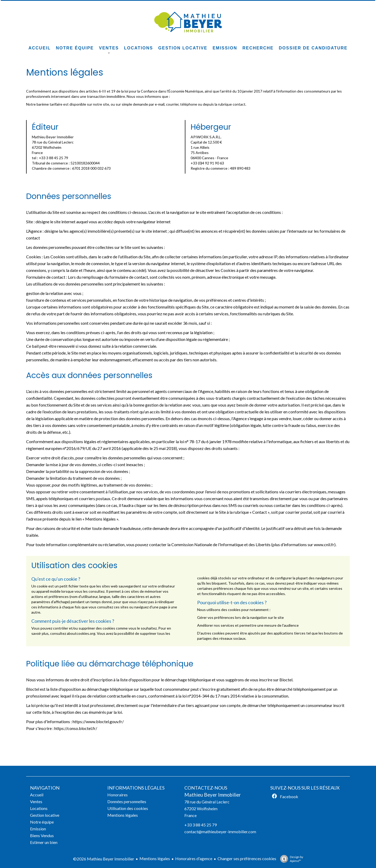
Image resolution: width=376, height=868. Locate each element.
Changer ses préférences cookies (247, 858)
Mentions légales (155, 858)
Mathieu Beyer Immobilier (213, 795)
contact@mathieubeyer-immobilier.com (220, 832)
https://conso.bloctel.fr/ (76, 728)
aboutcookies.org (81, 633)
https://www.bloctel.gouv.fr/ (98, 721)
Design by (290, 859)
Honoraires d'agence (194, 858)
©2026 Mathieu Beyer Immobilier (104, 859)
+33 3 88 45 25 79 (201, 825)
